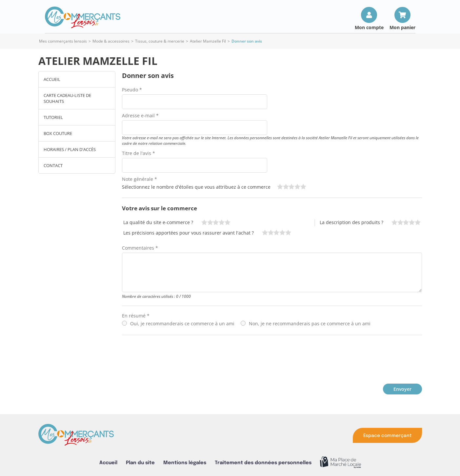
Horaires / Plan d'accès (70, 149)
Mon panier (402, 27)
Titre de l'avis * (139, 153)
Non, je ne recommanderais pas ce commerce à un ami (310, 324)
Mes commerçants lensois (63, 41)
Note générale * (140, 179)
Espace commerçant (387, 436)
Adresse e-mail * (140, 115)
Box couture (58, 133)
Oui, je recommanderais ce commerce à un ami (182, 324)
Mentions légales (185, 463)
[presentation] (172, 358)
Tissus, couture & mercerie (160, 41)
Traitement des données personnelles (263, 463)
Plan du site (140, 463)
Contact (53, 165)
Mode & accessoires (111, 41)
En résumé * (136, 316)
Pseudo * (132, 90)
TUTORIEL (53, 117)
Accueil (52, 79)
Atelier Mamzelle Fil (208, 41)
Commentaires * (140, 248)
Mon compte (369, 27)
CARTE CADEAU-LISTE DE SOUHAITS (67, 98)
